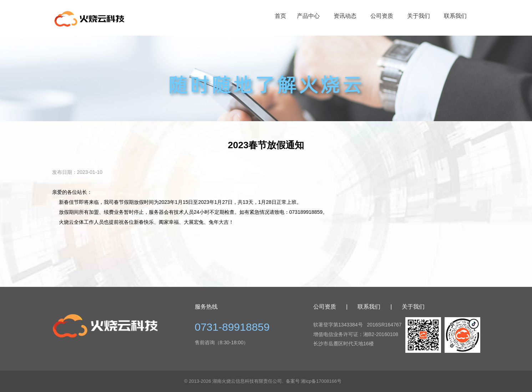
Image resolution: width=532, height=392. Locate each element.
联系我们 (455, 16)
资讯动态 (345, 16)
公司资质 (382, 16)
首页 (280, 16)
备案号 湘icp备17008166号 (314, 381)
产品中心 (308, 16)
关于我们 (419, 16)
